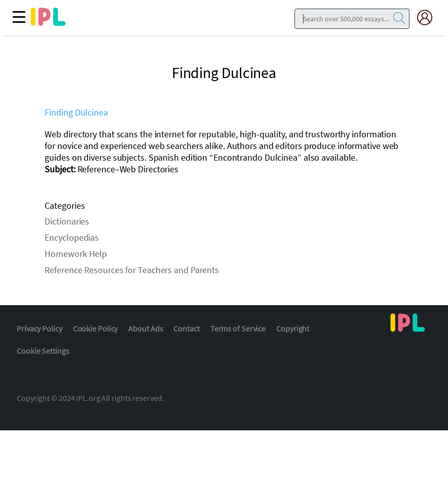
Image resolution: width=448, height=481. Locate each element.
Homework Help (76, 254)
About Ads (145, 328)
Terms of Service (238, 328)
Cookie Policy (96, 328)
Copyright (293, 328)
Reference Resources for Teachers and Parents (132, 270)
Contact (186, 328)
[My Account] (429, 17)
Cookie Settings (43, 351)
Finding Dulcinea (76, 112)
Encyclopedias (72, 237)
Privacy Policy (40, 328)
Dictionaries (67, 221)
